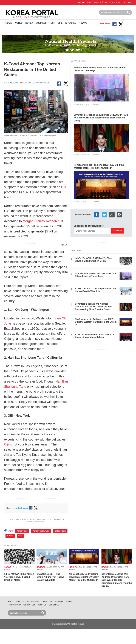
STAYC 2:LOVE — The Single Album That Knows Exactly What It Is (95, 290)
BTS (64, 187)
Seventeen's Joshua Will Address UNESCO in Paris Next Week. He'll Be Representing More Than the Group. (101, 118)
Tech (52, 23)
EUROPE (97, 2)
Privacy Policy (14, 605)
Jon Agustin (15, 83)
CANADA (127, 2)
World (19, 23)
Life (60, 23)
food (20, 536)
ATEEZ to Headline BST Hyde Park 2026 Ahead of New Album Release (95, 336)
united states (60, 531)
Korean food (22, 531)
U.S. (89, 2)
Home (9, 23)
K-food (10, 536)
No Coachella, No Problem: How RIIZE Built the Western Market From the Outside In (99, 166)
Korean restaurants (41, 531)
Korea (29, 23)
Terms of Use (29, 605)
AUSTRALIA (116, 2)
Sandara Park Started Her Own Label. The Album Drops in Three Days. (96, 275)
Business (41, 23)
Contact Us (54, 605)
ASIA (106, 2)
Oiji (6, 444)
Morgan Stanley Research (41, 221)
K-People (71, 23)
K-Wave (83, 23)
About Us (42, 605)
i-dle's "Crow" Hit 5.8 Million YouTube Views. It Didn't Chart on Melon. (93, 260)
